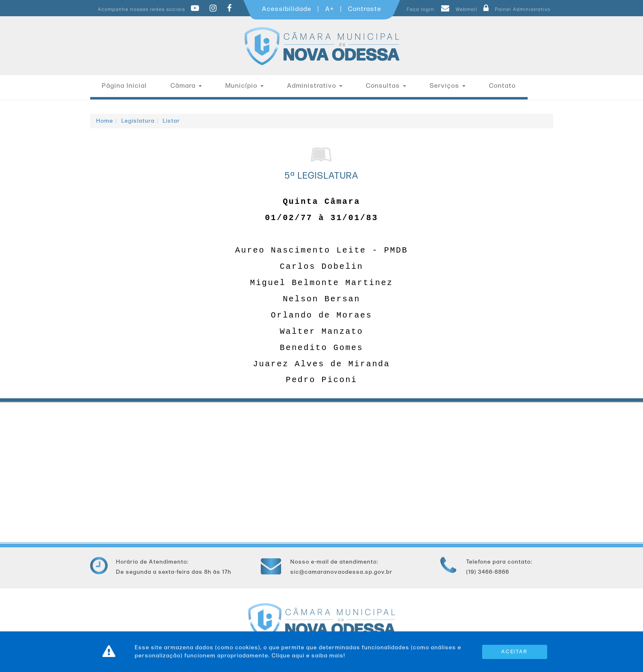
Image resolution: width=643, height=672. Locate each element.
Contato (502, 86)
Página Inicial (124, 86)
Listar (172, 121)
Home (105, 121)
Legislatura (138, 121)
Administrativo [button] (315, 86)
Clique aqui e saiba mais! (309, 656)
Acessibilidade (287, 9)
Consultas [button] (386, 86)
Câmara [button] (186, 86)
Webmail (458, 10)
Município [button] (245, 86)
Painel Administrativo (515, 10)
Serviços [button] (448, 86)
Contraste (365, 9)
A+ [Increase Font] (330, 9)
